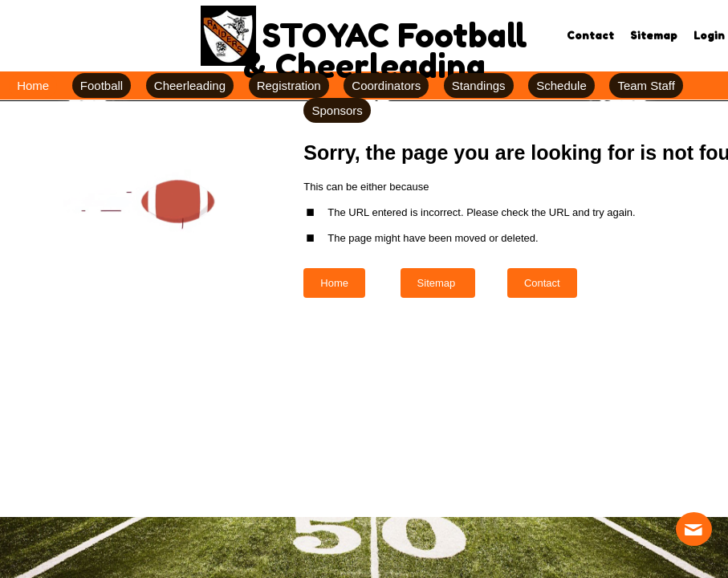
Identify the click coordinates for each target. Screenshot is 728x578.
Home (334, 283)
